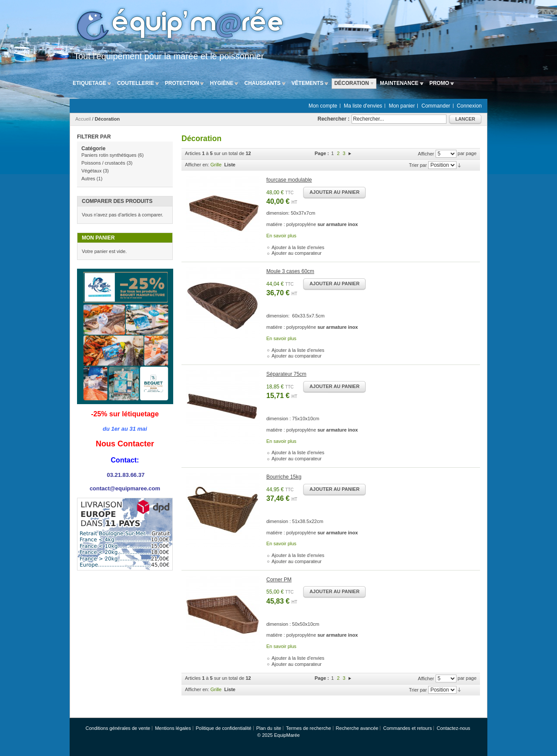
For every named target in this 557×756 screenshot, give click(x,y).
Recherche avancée (357, 728)
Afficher (426, 154)
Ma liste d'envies (363, 106)
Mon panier (402, 106)
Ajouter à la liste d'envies (298, 247)
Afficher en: (197, 165)
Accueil (83, 119)
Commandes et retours (408, 728)
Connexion (469, 106)
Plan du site (269, 728)
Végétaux (91, 171)
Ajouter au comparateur (297, 253)
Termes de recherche (308, 728)
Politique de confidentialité (224, 728)
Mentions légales (173, 728)
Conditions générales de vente (118, 728)
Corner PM (279, 580)
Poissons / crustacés (103, 163)
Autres (88, 179)
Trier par (418, 165)
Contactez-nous (453, 728)
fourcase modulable (289, 180)
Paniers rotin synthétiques (109, 155)
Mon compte (323, 106)
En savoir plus (281, 236)
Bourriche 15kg (284, 477)
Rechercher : (334, 119)
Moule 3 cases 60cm (290, 271)
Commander (436, 106)
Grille (216, 165)
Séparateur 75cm (286, 374)
